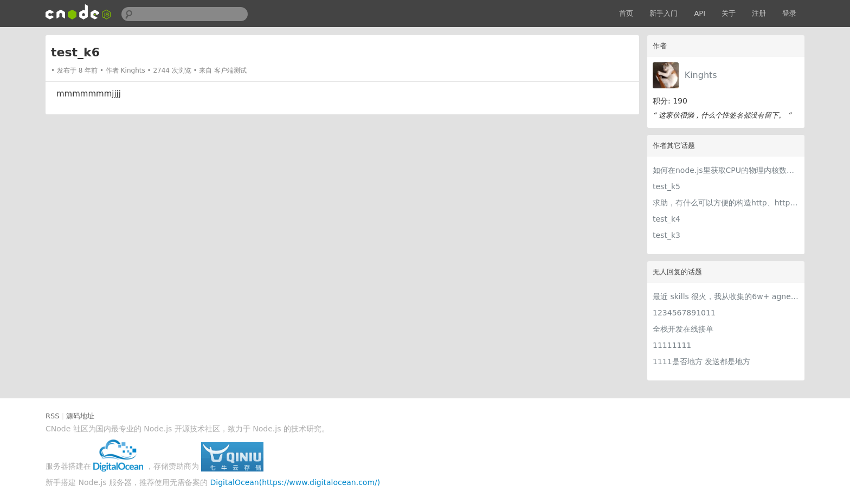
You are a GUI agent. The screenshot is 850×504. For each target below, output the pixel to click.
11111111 (672, 345)
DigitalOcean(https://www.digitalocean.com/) (295, 482)
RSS (53, 416)
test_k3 (667, 235)
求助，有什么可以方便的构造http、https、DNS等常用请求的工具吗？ (726, 203)
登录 (789, 13)
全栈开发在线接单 (683, 329)
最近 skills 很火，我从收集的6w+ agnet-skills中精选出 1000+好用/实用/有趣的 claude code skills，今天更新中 (726, 296)
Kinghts (701, 75)
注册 (759, 13)
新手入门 (664, 13)
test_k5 (667, 186)
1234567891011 (684, 313)
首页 (626, 13)
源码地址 (80, 416)
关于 (729, 13)
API (700, 13)
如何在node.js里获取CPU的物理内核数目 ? (726, 170)
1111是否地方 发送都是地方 (701, 361)
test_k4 (667, 219)
